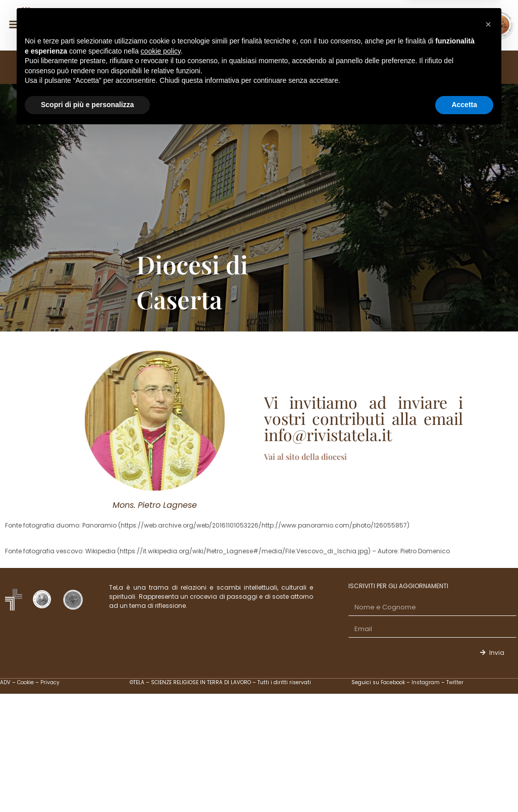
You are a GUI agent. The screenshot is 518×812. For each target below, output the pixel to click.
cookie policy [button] (161, 731)
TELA (77, 67)
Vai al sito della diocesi (305, 457)
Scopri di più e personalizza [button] (87, 784)
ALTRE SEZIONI (370, 67)
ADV (5, 682)
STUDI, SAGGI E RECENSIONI (276, 67)
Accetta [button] (464, 784)
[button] (488, 704)
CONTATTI (436, 67)
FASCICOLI (188, 67)
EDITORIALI (127, 67)
